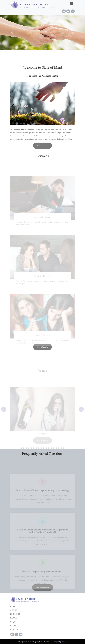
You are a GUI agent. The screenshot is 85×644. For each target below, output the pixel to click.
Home (13, 606)
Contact (15, 629)
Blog (13, 625)
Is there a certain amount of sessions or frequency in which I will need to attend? (43, 534)
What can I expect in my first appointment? (43, 574)
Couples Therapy (43, 278)
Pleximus (64, 642)
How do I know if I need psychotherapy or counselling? (43, 493)
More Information (42, 148)
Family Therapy (43, 338)
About (14, 610)
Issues (14, 618)
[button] (12, 32)
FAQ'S (13, 622)
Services (15, 614)
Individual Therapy (42, 219)
